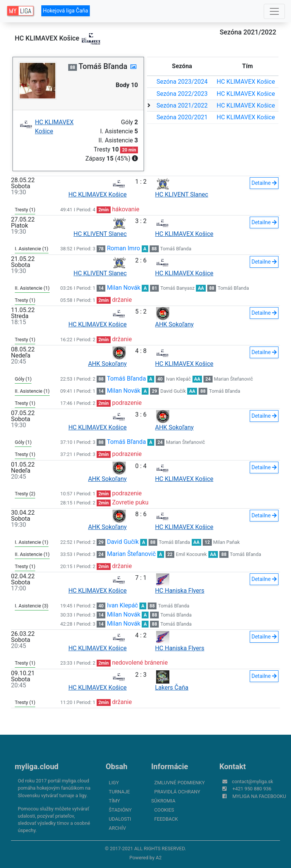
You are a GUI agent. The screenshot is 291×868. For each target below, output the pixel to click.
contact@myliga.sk (253, 781)
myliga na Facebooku (259, 796)
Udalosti (120, 819)
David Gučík (173, 391)
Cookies (164, 810)
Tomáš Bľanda (176, 249)
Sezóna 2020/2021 (182, 117)
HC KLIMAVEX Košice (246, 82)
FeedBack (166, 819)
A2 (159, 858)
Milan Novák (124, 288)
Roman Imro (123, 248)
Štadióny (120, 810)
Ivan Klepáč (178, 379)
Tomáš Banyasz (177, 288)
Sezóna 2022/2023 (182, 94)
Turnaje (119, 792)
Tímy (114, 801)
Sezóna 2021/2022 (182, 105)
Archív (117, 828)
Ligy (114, 783)
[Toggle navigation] (274, 11)
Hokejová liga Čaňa (65, 11)
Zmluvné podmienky (179, 783)
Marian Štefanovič (234, 379)
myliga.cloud (37, 767)
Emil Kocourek (191, 554)
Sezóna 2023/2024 (182, 82)
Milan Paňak (227, 542)
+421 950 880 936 (252, 789)
